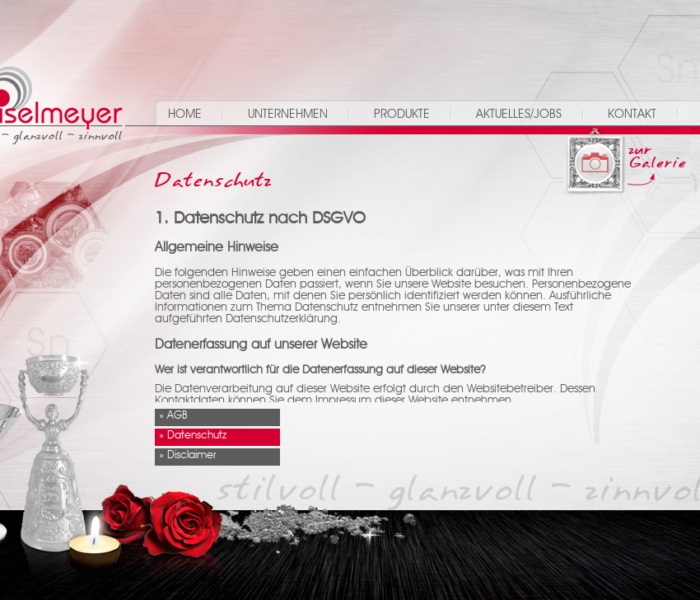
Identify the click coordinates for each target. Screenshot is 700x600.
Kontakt (632, 114)
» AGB (173, 416)
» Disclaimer (187, 455)
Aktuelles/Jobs (519, 114)
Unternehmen (288, 114)
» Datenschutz (193, 436)
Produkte (402, 114)
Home (185, 114)
